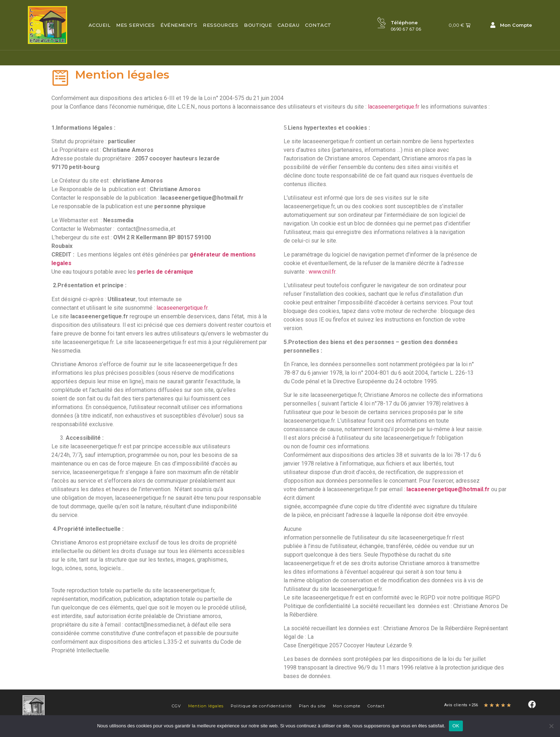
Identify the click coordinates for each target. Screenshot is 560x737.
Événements (179, 25)
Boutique (258, 25)
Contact (318, 25)
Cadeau (288, 25)
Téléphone (405, 23)
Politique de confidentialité (261, 706)
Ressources (221, 25)
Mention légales (206, 706)
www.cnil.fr (322, 272)
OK (456, 726)
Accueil (100, 25)
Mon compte (347, 706)
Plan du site (312, 706)
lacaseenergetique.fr (394, 107)
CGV (176, 706)
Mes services (135, 25)
